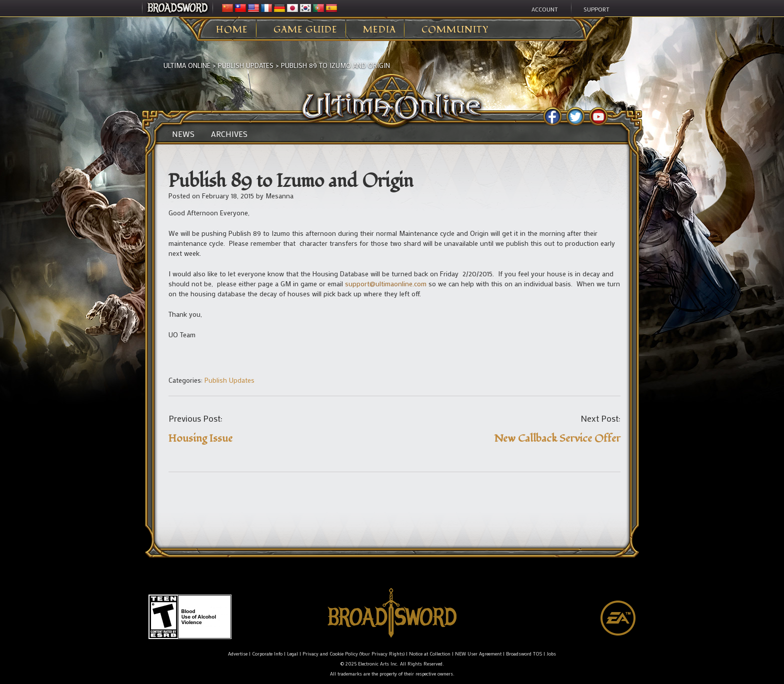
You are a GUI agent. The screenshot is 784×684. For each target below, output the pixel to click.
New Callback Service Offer (557, 438)
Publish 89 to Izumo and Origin (335, 65)
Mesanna (279, 196)
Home (232, 30)
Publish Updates (246, 65)
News (183, 134)
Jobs (551, 654)
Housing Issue (200, 438)
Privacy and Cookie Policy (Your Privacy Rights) (353, 654)
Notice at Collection (430, 654)
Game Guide (305, 30)
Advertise (238, 654)
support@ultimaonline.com (386, 284)
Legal (292, 654)
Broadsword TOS (524, 654)
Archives (229, 134)
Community (455, 30)
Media (379, 30)
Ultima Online (187, 65)
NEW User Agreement (478, 654)
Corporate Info (267, 654)
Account (545, 9)
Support (596, 9)
